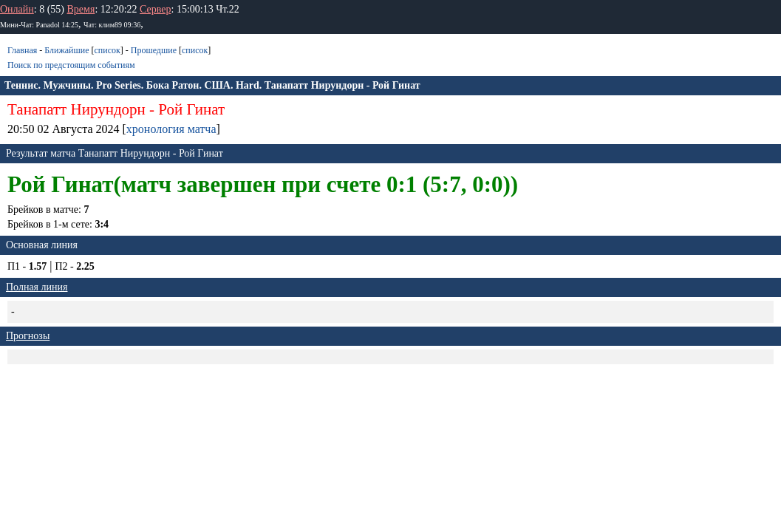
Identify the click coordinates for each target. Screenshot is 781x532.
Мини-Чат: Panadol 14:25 (39, 25)
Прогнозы (28, 336)
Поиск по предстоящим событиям (71, 65)
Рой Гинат (191, 109)
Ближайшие (66, 50)
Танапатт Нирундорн (76, 109)
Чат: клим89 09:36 (112, 25)
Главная (22, 50)
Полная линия (37, 287)
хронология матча (171, 129)
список (107, 50)
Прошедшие (154, 50)
